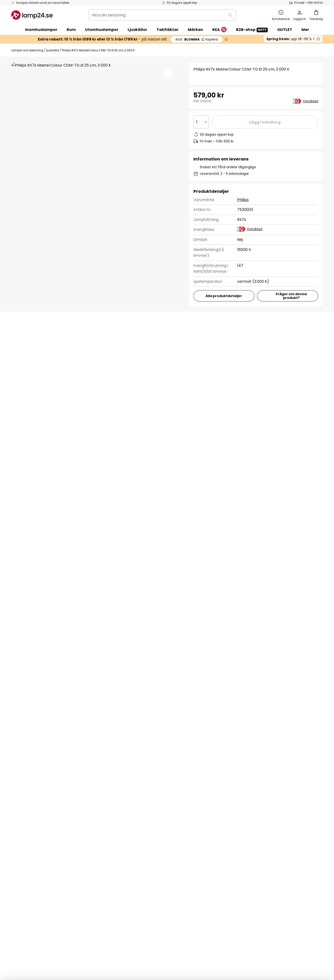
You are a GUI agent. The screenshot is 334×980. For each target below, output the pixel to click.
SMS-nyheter (129, 801)
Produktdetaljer (88, 337)
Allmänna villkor (237, 777)
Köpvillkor (140, 947)
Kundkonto (21, 809)
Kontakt (19, 785)
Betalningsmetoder (29, 793)
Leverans (20, 801)
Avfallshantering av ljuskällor (247, 947)
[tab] (34, 337)
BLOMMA (197, 39)
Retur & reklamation (30, 817)
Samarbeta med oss (135, 777)
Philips (243, 200)
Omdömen (127, 809)
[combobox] (162, 15)
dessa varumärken (219, 689)
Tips (143, 825)
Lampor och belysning (27, 50)
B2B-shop (252, 30)
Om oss (124, 768)
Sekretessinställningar (82, 947)
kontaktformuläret (132, 726)
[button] (168, 73)
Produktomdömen (145, 337)
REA (220, 30)
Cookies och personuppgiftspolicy (253, 768)
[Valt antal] (201, 122)
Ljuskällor (53, 50)
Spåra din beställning (31, 777)
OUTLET (285, 30)
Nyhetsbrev (127, 793)
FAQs (16, 768)
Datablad (311, 101)
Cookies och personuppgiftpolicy (173, 947)
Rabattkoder (129, 785)
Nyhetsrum (156, 817)
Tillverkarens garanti (30, 825)
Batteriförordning (211, 947)
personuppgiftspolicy (199, 726)
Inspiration (126, 825)
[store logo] (32, 15)
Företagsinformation (241, 785)
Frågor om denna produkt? (291, 296)
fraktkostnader (180, 961)
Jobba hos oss (130, 817)
